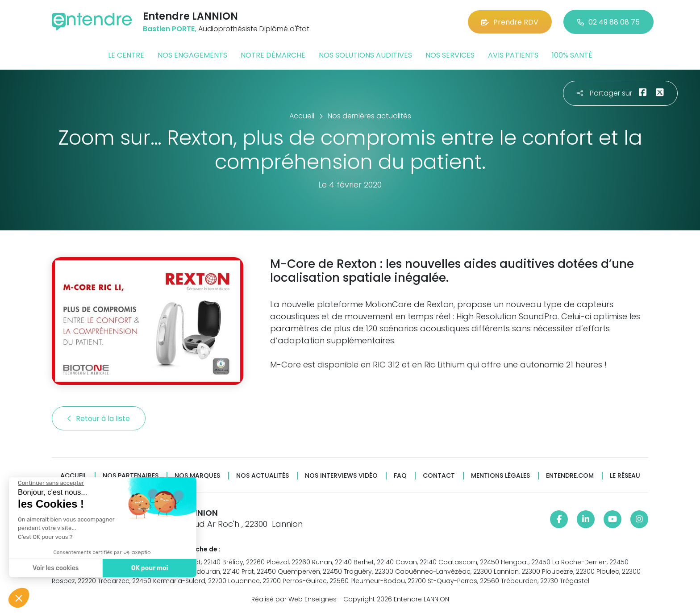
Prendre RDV (510, 22)
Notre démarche (273, 55)
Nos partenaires (131, 476)
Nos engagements (192, 55)
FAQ (400, 476)
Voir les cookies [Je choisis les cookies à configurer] (55, 568)
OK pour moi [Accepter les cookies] (148, 568)
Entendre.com (570, 476)
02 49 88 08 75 (608, 22)
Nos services (450, 55)
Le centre (126, 55)
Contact (439, 476)
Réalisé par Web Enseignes (294, 599)
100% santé (572, 55)
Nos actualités (262, 476)
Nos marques (197, 476)
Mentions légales (500, 476)
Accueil (73, 476)
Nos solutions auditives (365, 55)
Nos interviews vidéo (341, 476)
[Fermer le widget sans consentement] (50, 483)
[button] (19, 598)
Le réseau (625, 476)
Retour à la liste (99, 419)
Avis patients (513, 55)
